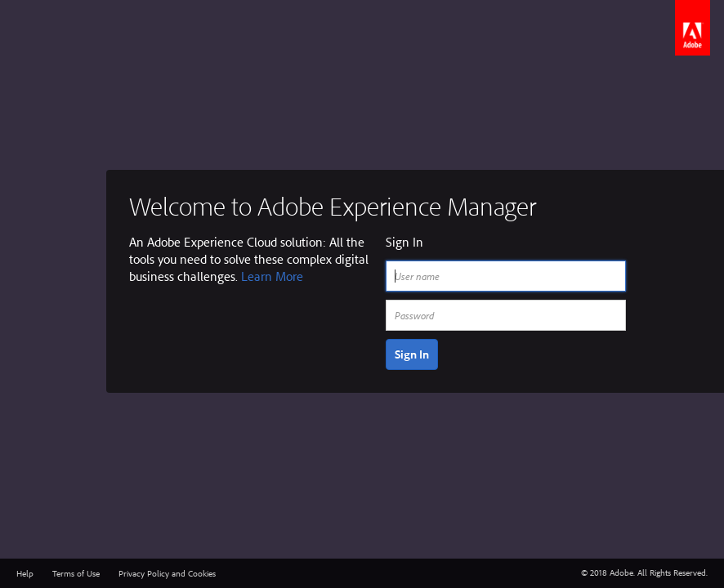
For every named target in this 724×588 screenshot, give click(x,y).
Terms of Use (76, 573)
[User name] (506, 276)
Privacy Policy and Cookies (167, 573)
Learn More (272, 276)
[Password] (506, 315)
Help (25, 573)
